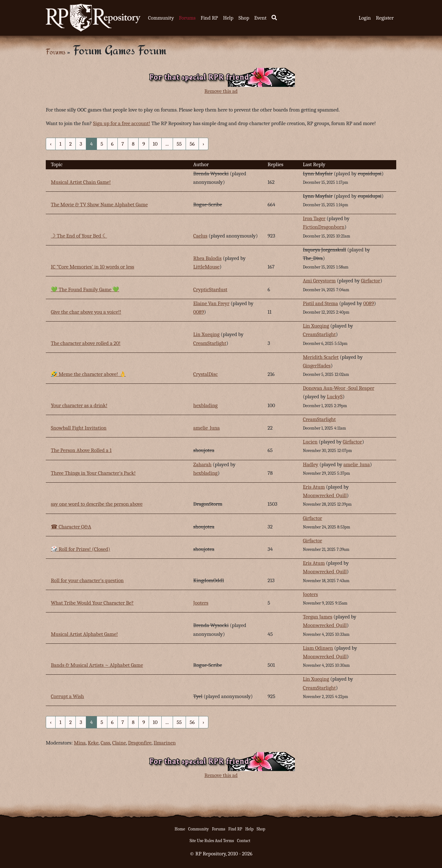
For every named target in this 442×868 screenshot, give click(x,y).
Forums (187, 18)
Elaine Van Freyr (211, 303)
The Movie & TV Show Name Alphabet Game (99, 205)
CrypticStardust (210, 289)
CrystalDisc (206, 374)
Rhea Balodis (207, 258)
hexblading (205, 405)
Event (260, 18)
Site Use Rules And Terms (212, 841)
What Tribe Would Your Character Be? (92, 603)
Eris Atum (314, 487)
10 (155, 144)
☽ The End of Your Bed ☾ (79, 236)
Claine (119, 743)
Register (385, 18)
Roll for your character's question (87, 580)
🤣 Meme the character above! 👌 (88, 374)
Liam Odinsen (318, 648)
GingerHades (317, 366)
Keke (93, 743)
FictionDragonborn (324, 227)
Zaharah (202, 464)
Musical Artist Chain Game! (81, 182)
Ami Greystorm (319, 281)
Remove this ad (221, 91)
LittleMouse (206, 267)
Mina (80, 743)
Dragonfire (140, 743)
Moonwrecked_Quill (325, 495)
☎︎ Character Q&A (71, 527)
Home (180, 829)
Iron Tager (314, 218)
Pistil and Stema (320, 303)
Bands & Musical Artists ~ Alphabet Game (97, 665)
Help (228, 18)
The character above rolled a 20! (86, 343)
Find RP (209, 18)
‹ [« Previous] (51, 144)
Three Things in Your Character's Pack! (93, 473)
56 (192, 144)
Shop (244, 18)
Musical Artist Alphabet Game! (84, 634)
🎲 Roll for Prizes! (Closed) (81, 549)
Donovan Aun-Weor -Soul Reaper (338, 388)
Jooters (201, 603)
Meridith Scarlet (321, 357)
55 (179, 144)
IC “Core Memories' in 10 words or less (93, 267)
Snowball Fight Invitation (79, 428)
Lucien (310, 442)
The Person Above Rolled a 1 (81, 450)
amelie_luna (206, 428)
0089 (199, 312)
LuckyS (335, 397)
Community (161, 18)
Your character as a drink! (79, 405)
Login (365, 18)
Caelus (200, 236)
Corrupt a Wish (67, 696)
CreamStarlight (210, 343)
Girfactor (370, 281)
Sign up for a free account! (122, 123)
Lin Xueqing (206, 334)
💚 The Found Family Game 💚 (85, 289)
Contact (244, 841)
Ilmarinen (164, 743)
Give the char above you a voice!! (86, 312)
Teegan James (317, 617)
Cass (105, 743)
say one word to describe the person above (97, 504)
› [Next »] (203, 144)
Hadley (311, 464)
